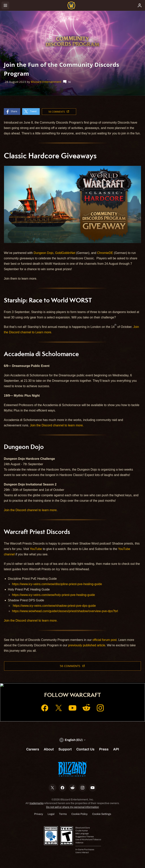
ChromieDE (105, 253)
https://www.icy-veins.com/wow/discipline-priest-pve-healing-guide (57, 584)
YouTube (36, 549)
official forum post (105, 640)
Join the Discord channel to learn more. (57, 425)
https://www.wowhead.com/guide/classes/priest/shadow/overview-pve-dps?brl (65, 611)
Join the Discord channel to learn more (30, 510)
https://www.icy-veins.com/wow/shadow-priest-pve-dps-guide (54, 606)
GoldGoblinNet (65, 253)
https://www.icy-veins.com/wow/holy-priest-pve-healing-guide (53, 595)
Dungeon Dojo (43, 253)
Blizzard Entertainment (46, 82)
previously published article (87, 645)
